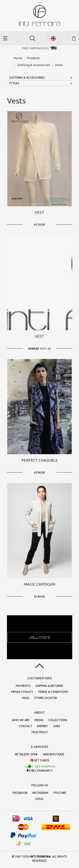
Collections (58, 720)
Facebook (20, 793)
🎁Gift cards (40, 760)
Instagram (40, 793)
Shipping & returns (49, 686)
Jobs (57, 726)
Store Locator (46, 698)
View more (40, 637)
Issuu (39, 799)
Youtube (60, 793)
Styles (14, 83)
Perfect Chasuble (40, 460)
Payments (23, 686)
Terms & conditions (53, 692)
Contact (25, 726)
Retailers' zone (26, 754)
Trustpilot (40, 732)
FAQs (26, 698)
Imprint (43, 726)
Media (39, 720)
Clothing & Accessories (27, 78)
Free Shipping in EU (36, 48)
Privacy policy (22, 692)
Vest (39, 212)
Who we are (21, 720)
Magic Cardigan (40, 584)
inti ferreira (40, 16)
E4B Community (39, 771)
